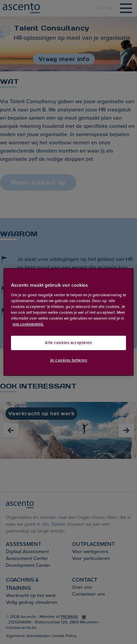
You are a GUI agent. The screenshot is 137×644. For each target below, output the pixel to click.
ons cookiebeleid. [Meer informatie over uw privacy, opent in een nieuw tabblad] (28, 324)
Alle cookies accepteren (68, 343)
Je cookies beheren (68, 360)
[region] (68, 322)
